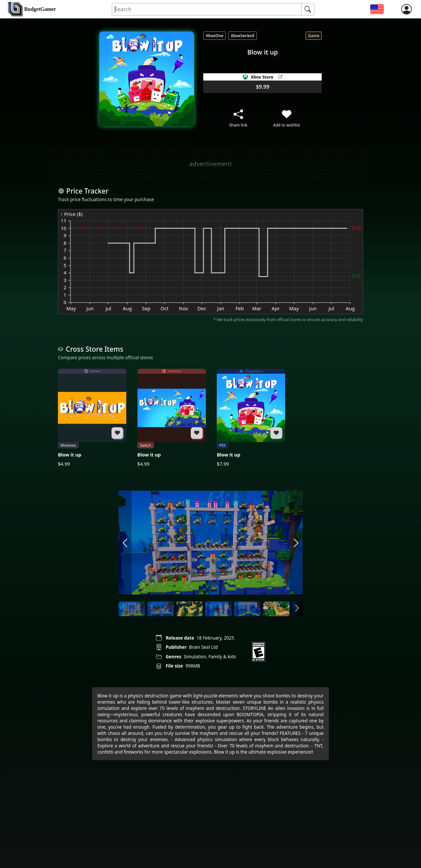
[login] (407, 9)
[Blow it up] (92, 418)
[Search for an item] (207, 9)
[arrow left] (125, 543)
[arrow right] (296, 543)
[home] (32, 9)
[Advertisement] (210, 164)
